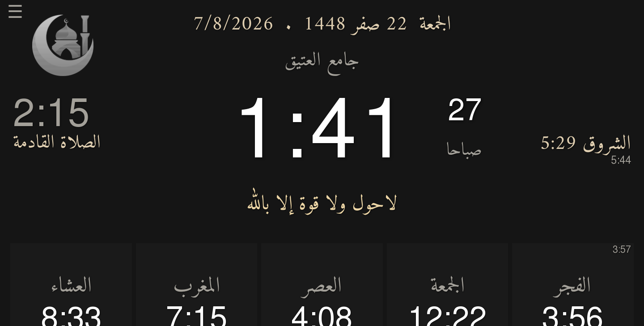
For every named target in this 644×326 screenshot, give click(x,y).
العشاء (71, 287)
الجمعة (435, 25)
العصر (322, 287)
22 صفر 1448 (355, 25)
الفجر (573, 287)
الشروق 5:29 (585, 149)
